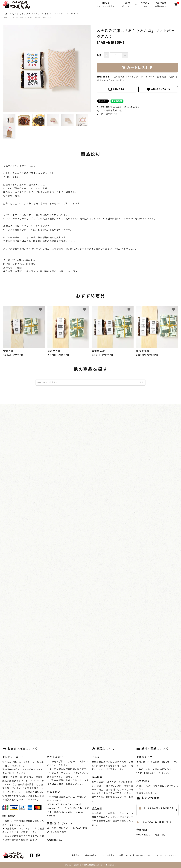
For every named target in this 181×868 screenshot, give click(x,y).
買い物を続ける (107, 114)
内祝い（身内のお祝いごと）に (41, 18)
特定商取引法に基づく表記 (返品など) (119, 107)
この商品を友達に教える (112, 111)
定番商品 (75, 855)
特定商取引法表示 (144, 855)
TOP (5, 18)
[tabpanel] (47, 68)
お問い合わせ (116, 89)
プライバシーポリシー (166, 855)
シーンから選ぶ (17, 18)
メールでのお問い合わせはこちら (156, 810)
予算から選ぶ (90, 855)
